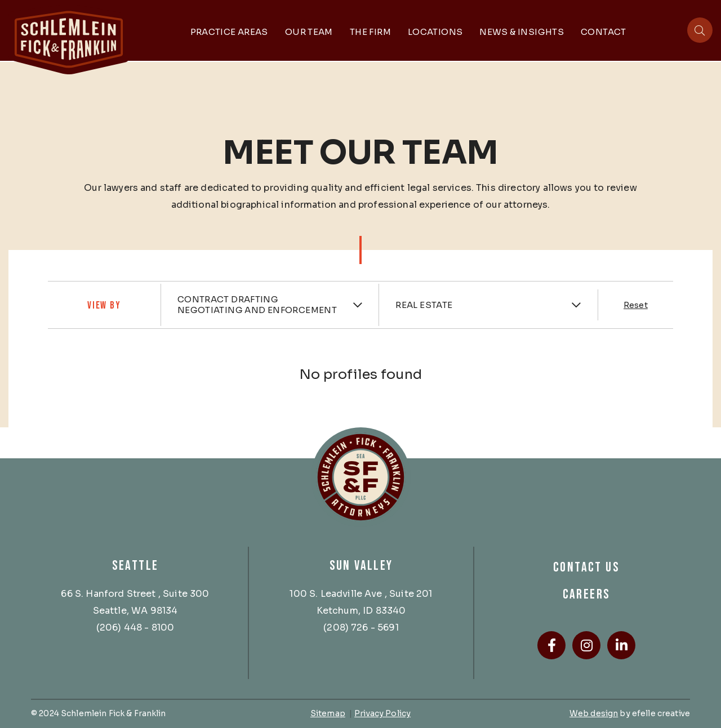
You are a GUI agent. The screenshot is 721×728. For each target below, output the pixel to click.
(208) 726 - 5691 (361, 627)
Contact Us (586, 567)
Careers (587, 594)
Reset (636, 305)
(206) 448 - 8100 (135, 627)
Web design (594, 713)
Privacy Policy (382, 713)
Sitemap (328, 713)
